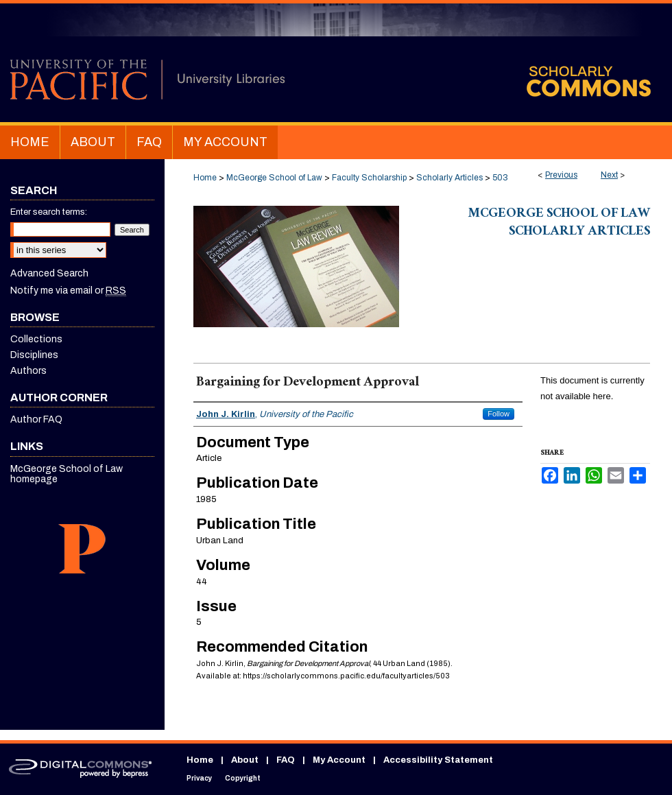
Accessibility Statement (438, 760)
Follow (499, 414)
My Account (339, 760)
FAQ (286, 760)
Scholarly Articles (449, 178)
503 (500, 178)
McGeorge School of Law (274, 178)
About (245, 760)
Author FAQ (36, 419)
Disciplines (34, 355)
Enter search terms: (49, 212)
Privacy (199, 778)
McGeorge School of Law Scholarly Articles (559, 224)
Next (609, 175)
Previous (561, 175)
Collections (36, 339)
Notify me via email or (68, 290)
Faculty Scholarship (369, 178)
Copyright (243, 778)
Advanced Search (49, 273)
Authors (28, 371)
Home (205, 178)
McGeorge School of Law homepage (67, 474)
